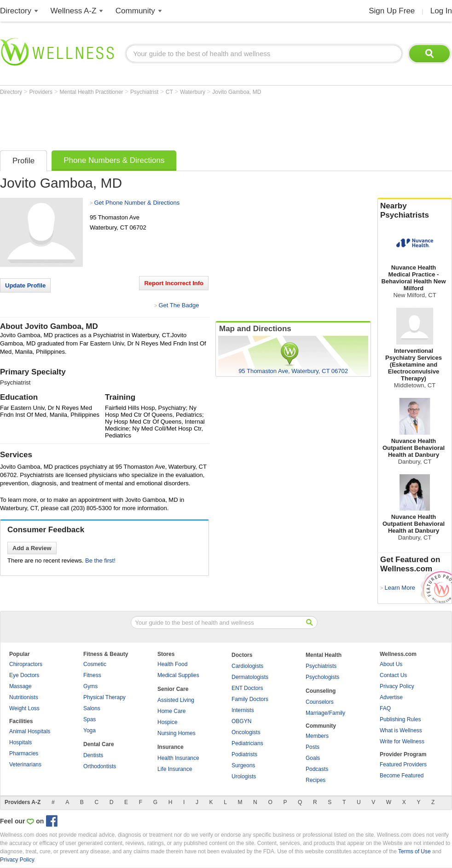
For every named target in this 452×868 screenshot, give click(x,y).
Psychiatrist (145, 92)
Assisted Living (176, 700)
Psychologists (322, 677)
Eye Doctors (24, 675)
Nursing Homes (177, 733)
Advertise (391, 697)
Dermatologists (250, 677)
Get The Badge (179, 305)
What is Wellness (401, 730)
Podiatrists (244, 754)
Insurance (171, 747)
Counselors (320, 702)
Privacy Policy (397, 686)
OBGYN (241, 721)
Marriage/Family (325, 713)
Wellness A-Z (74, 11)
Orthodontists (100, 766)
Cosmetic (95, 664)
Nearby (415, 211)
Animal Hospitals (30, 731)
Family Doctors (250, 699)
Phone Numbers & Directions (114, 160)
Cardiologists (247, 666)
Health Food (172, 664)
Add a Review (32, 548)
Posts (313, 747)
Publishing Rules (400, 719)
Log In (441, 11)
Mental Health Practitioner (92, 92)
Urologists (244, 776)
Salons (92, 708)
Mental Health (324, 655)
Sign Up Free (392, 11)
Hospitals (20, 742)
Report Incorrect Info (174, 283)
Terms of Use (414, 851)
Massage (20, 686)
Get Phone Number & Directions (137, 203)
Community (135, 11)
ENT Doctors (247, 688)
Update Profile (25, 285)
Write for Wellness (402, 742)
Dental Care (99, 744)
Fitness (92, 675)
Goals (313, 758)
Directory (16, 11)
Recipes (316, 780)
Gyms (90, 686)
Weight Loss (24, 708)
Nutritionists (24, 697)
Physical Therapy (104, 697)
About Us (391, 664)
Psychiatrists (321, 666)
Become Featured (402, 776)
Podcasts (317, 769)
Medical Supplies (178, 675)
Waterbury (193, 92)
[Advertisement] (168, 121)
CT (170, 92)
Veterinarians (25, 765)
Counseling (321, 691)
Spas (90, 719)
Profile (23, 161)
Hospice (167, 722)
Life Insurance (175, 769)
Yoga (90, 730)
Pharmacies (24, 753)
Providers (41, 92)
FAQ (385, 708)
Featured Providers (403, 765)
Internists (243, 710)
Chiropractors (26, 664)
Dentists (93, 755)
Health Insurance (178, 758)
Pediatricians (247, 743)
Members (317, 736)
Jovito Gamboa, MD (237, 92)
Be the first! (100, 560)
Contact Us (393, 675)
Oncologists (246, 732)
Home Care (171, 711)
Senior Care (173, 689)
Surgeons (243, 765)
